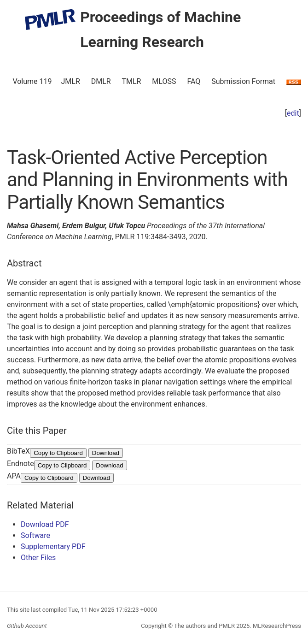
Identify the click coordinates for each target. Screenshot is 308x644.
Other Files (38, 558)
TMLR (131, 81)
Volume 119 (32, 81)
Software (35, 535)
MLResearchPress (276, 626)
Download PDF (45, 524)
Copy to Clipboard (58, 453)
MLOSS (164, 81)
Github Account (27, 626)
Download (106, 453)
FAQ (194, 81)
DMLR (101, 81)
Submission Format (243, 81)
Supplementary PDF (53, 547)
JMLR (71, 81)
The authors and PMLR (204, 626)
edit (293, 113)
